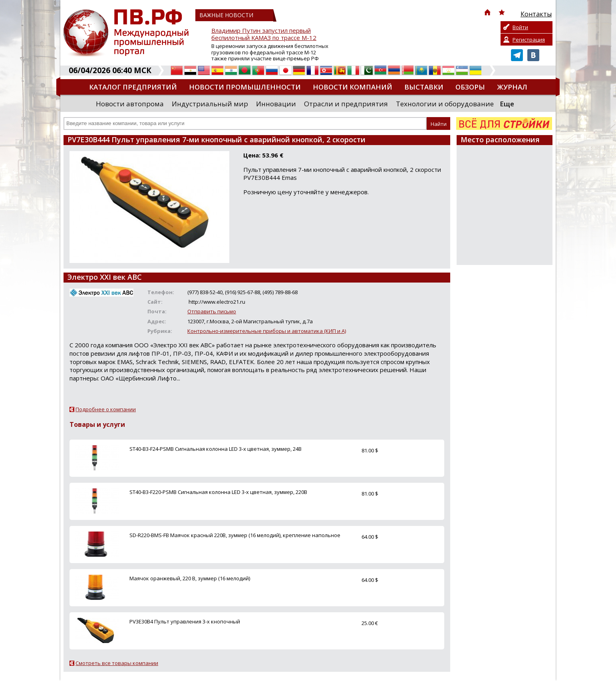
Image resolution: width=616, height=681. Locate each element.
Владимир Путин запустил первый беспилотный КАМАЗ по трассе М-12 (264, 34)
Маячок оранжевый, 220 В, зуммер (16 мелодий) (190, 578)
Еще (507, 104)
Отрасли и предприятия (346, 104)
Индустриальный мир (210, 104)
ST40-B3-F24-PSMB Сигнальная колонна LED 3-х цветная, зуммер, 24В (216, 449)
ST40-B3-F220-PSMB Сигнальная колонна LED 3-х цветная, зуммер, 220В (218, 492)
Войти (520, 27)
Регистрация (529, 40)
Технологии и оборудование (445, 104)
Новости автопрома (130, 104)
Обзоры (470, 87)
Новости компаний (353, 87)
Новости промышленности (245, 87)
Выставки (424, 87)
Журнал (512, 87)
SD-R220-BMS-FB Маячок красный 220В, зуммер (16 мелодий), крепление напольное (235, 535)
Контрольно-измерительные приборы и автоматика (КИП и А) (267, 331)
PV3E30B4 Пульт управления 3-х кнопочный (185, 621)
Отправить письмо (212, 311)
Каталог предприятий (133, 87)
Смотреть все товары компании (117, 663)
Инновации (276, 104)
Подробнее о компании (106, 409)
